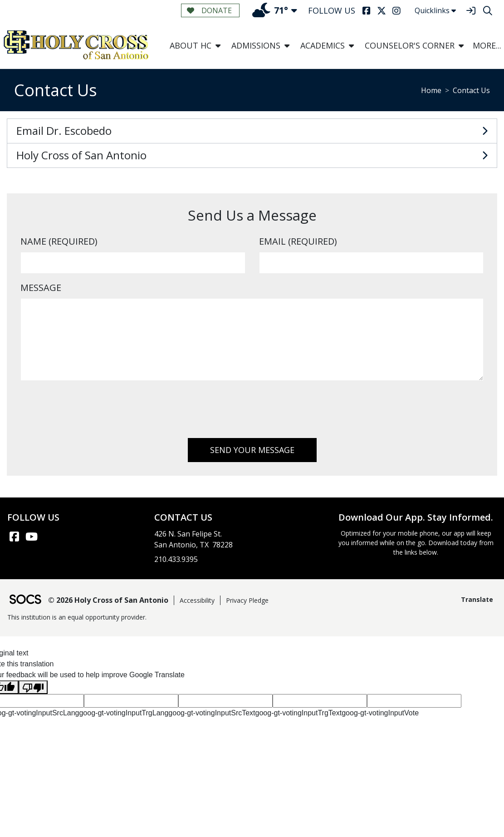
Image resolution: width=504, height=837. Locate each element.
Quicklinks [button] (435, 10)
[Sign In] (471, 11)
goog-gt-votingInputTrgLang (124, 713)
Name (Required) (59, 241)
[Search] (487, 11)
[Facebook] (366, 11)
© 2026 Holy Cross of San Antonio (108, 600)
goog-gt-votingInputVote (380, 713)
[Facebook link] (14, 537)
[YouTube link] (31, 537)
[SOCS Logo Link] (25, 600)
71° (270, 10)
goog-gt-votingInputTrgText (299, 713)
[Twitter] (381, 11)
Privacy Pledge (247, 600)
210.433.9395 (176, 559)
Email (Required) (298, 241)
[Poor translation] (33, 687)
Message (41, 288)
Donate (209, 10)
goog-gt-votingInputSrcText (212, 713)
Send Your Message (252, 450)
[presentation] (89, 413)
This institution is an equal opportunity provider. (77, 617)
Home (431, 90)
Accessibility (197, 600)
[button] (218, 46)
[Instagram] (396, 11)
